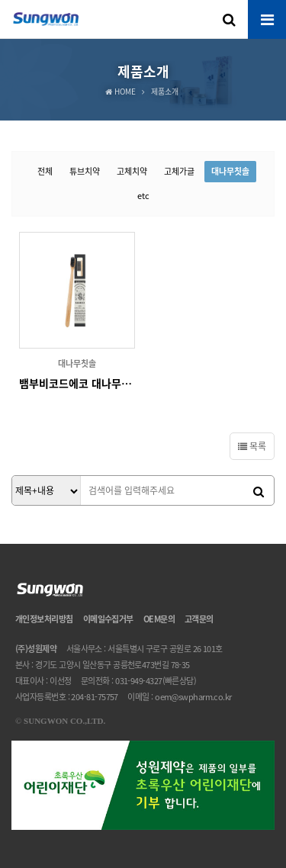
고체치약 (132, 171)
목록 (252, 446)
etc (143, 196)
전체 (45, 171)
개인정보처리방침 (44, 619)
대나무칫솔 (230, 171)
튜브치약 (85, 171)
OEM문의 (159, 619)
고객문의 (199, 619)
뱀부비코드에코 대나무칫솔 (77, 383)
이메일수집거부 (108, 619)
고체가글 (179, 171)
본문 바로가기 (0, 0)
